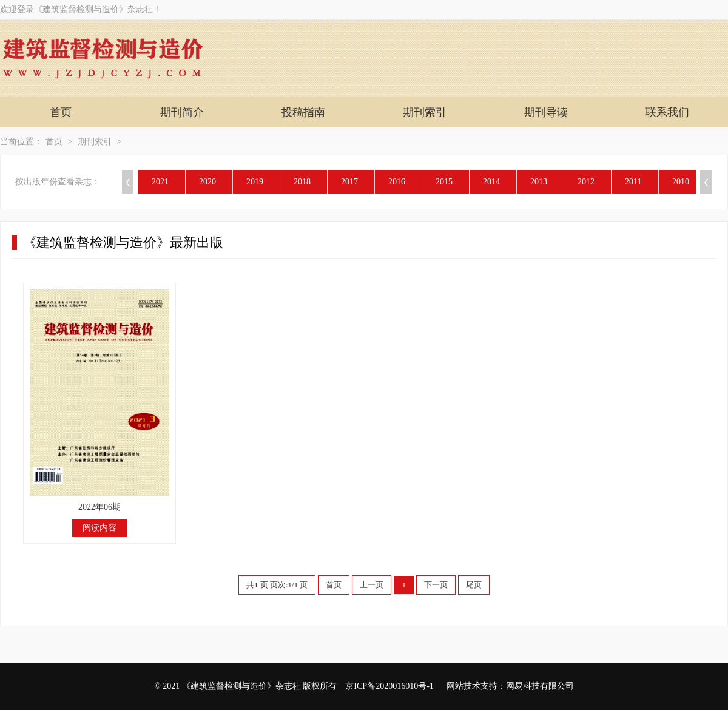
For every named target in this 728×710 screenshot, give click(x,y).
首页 (61, 112)
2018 (302, 182)
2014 (491, 182)
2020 (207, 182)
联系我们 (667, 112)
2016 (397, 182)
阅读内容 (99, 528)
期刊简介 (182, 112)
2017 (349, 182)
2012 (586, 182)
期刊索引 (425, 112)
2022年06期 (99, 507)
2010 (681, 182)
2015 (444, 182)
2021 (160, 182)
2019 (255, 182)
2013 (539, 182)
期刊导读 (546, 112)
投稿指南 (303, 112)
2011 (633, 182)
